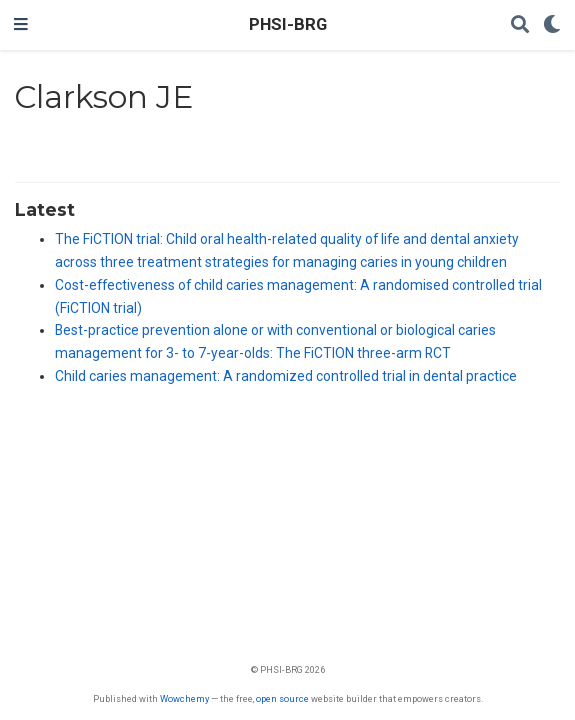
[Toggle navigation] (21, 25)
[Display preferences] (552, 25)
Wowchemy (184, 698)
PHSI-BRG (288, 24)
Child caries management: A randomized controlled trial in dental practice (286, 376)
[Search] (520, 25)
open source (282, 698)
